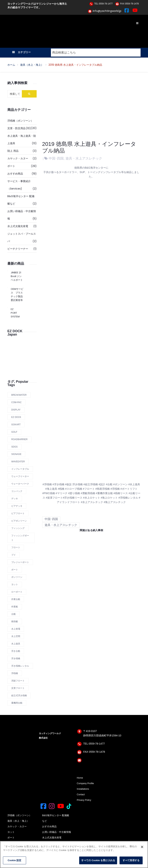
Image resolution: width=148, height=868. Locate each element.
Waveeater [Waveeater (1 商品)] (18, 462)
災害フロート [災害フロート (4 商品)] (18, 688)
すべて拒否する (131, 860)
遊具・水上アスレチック (84, 158)
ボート (11, 166)
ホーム (11, 65)
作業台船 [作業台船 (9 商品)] (16, 599)
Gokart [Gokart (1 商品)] (16, 425)
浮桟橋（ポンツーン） (20, 121)
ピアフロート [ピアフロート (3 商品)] (18, 513)
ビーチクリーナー (18, 249)
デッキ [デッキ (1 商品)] (15, 499)
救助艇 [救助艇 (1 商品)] (15, 621)
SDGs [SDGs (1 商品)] (14, 447)
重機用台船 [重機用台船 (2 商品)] (17, 703)
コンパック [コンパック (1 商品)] (17, 491)
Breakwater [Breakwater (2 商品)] (19, 395)
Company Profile (85, 783)
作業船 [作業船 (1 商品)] (15, 607)
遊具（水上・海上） (32, 65)
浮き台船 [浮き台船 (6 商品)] (16, 651)
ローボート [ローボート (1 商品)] (17, 592)
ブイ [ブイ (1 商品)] (14, 555)
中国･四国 (56, 158)
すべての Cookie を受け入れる (98, 860)
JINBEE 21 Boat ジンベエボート (17, 276)
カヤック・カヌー (18, 158)
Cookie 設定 (14, 860)
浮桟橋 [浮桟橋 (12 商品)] (15, 673)
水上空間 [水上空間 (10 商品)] (16, 636)
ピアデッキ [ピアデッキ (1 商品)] (17, 506)
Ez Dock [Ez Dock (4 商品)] (16, 417)
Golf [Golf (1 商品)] (14, 432)
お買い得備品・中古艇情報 (57, 832)
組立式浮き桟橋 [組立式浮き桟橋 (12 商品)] (19, 696)
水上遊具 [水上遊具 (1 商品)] (16, 644)
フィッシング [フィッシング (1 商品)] (18, 528)
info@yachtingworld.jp (107, 11)
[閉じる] (142, 847)
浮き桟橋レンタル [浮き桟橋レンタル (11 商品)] (20, 666)
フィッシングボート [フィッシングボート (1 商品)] (20, 538)
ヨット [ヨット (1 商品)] (15, 584)
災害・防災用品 (16, 128)
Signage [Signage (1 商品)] (16, 454)
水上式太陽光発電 (18, 226)
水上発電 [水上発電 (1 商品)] (16, 629)
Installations (83, 789)
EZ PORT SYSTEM (14, 313)
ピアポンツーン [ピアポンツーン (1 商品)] (19, 521)
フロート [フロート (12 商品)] (16, 547)
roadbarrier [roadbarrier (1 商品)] (19, 439)
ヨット (11, 832)
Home (80, 778)
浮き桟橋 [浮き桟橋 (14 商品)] (16, 658)
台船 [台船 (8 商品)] (14, 614)
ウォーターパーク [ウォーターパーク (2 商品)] (20, 484)
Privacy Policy (84, 800)
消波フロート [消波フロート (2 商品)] (18, 681)
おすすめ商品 (15, 174)
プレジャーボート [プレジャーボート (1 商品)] (20, 562)
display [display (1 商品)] (16, 410)
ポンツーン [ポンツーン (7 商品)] (17, 577)
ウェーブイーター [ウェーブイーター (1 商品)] (20, 476)
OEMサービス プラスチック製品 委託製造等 (17, 295)
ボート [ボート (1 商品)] (15, 570)
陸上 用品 (13, 151)
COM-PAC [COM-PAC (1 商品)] (16, 402)
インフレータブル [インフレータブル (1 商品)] (20, 469)
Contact (81, 795)
